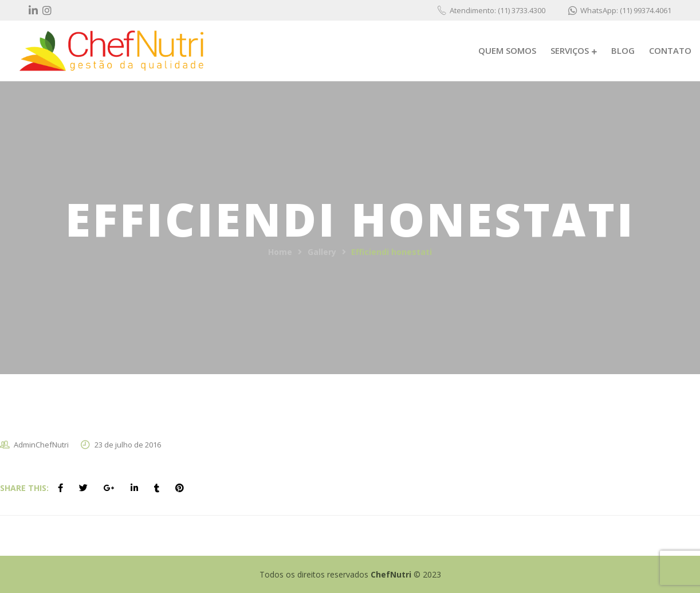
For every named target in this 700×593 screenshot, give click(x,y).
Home (280, 252)
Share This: (24, 488)
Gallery (322, 252)
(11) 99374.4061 (646, 10)
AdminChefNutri (41, 445)
